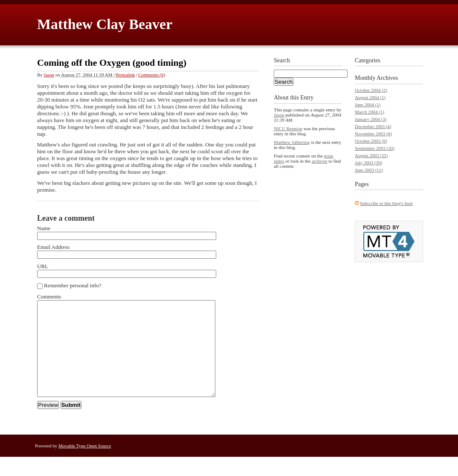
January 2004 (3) (371, 119)
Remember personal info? (69, 286)
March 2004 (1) (370, 112)
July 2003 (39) (368, 163)
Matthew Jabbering (292, 142)
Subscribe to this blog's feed (386, 203)
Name (44, 228)
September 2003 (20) (375, 148)
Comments (49, 296)
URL (43, 266)
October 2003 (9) (371, 141)
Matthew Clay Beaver (105, 24)
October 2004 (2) (371, 90)
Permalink (125, 75)
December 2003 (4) (373, 126)
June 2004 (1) (368, 105)
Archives (387, 78)
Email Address (53, 247)
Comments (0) (152, 75)
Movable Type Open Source (85, 465)
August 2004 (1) (370, 97)
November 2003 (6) (373, 134)
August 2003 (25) (371, 155)
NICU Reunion (288, 128)
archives (320, 161)
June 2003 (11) (369, 170)
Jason (49, 75)
